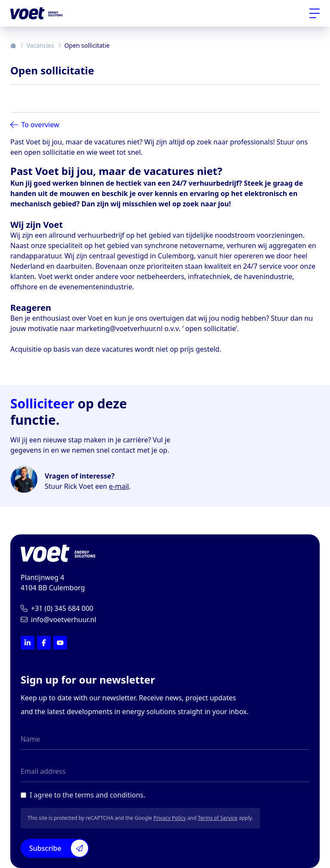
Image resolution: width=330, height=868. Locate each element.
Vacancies (40, 45)
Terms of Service (217, 818)
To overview (35, 125)
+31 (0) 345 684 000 (57, 608)
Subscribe (59, 848)
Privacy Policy (170, 818)
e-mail (119, 486)
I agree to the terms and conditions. (87, 795)
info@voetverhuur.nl (58, 620)
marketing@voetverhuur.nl (120, 328)
